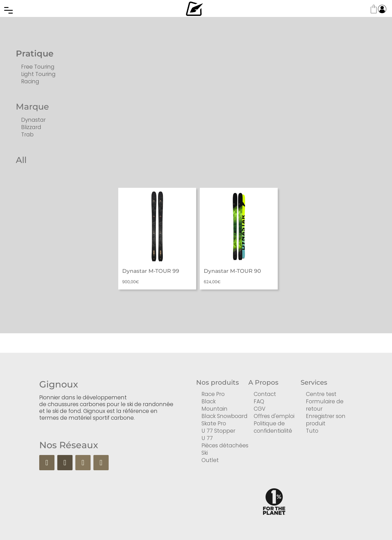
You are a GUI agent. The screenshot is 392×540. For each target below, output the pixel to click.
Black (209, 401)
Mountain (214, 409)
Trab (27, 135)
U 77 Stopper (218, 431)
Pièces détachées (225, 446)
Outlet (210, 460)
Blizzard (31, 127)
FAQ (259, 401)
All (21, 160)
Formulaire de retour (325, 405)
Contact (265, 394)
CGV (260, 409)
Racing (30, 81)
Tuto (312, 431)
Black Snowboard (225, 416)
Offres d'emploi (274, 416)
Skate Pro (214, 423)
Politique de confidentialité (273, 427)
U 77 (207, 438)
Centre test (321, 394)
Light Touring (38, 74)
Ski (205, 453)
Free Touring (38, 67)
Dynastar (33, 120)
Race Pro (213, 394)
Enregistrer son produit (326, 420)
